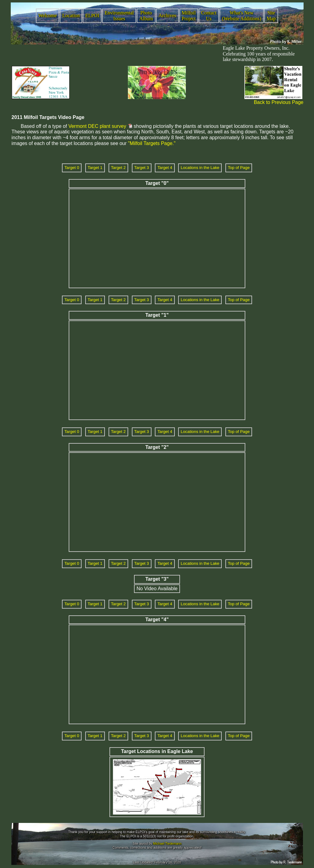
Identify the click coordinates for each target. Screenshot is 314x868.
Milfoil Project (189, 16)
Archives (167, 15)
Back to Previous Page (279, 102)
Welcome (48, 15)
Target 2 (118, 168)
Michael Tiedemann (167, 843)
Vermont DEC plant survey (97, 126)
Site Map (271, 16)
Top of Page (239, 168)
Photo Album (146, 16)
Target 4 (165, 168)
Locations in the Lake (200, 168)
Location (71, 15)
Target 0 (72, 168)
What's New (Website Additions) (242, 16)
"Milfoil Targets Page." (152, 143)
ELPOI (92, 15)
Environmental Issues (119, 16)
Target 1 (95, 168)
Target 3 (142, 168)
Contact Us (209, 16)
